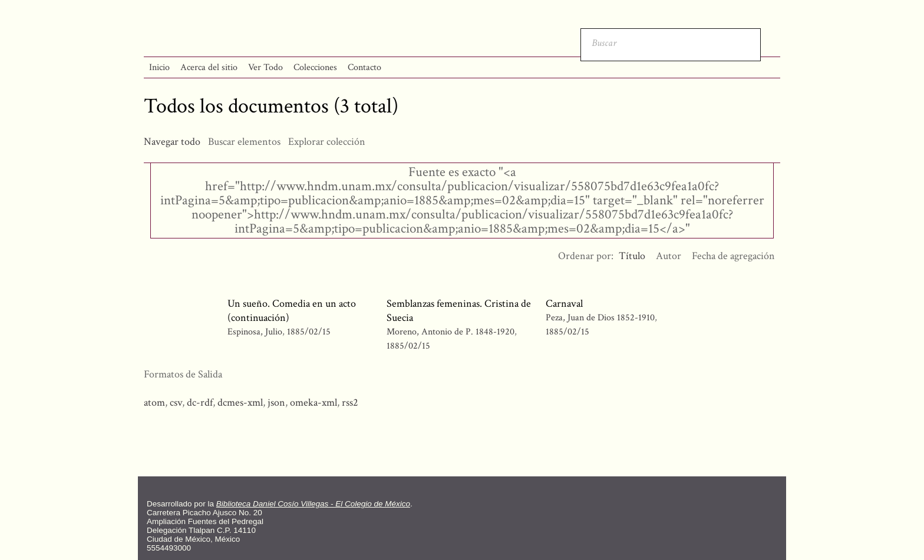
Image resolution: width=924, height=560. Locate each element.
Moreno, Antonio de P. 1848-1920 (451, 332)
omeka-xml (313, 402)
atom (154, 402)
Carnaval (564, 304)
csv (176, 402)
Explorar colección (327, 142)
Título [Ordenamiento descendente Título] (632, 256)
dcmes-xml (240, 402)
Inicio (159, 67)
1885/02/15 (309, 332)
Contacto (364, 67)
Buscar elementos (244, 142)
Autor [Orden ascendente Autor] (669, 256)
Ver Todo (265, 67)
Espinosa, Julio (255, 332)
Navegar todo (172, 142)
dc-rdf (200, 402)
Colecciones (315, 67)
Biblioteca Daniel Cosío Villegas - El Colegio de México (313, 504)
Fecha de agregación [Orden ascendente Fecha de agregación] (733, 256)
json (276, 402)
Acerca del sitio (209, 67)
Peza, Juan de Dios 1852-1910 (600, 318)
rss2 (350, 402)
